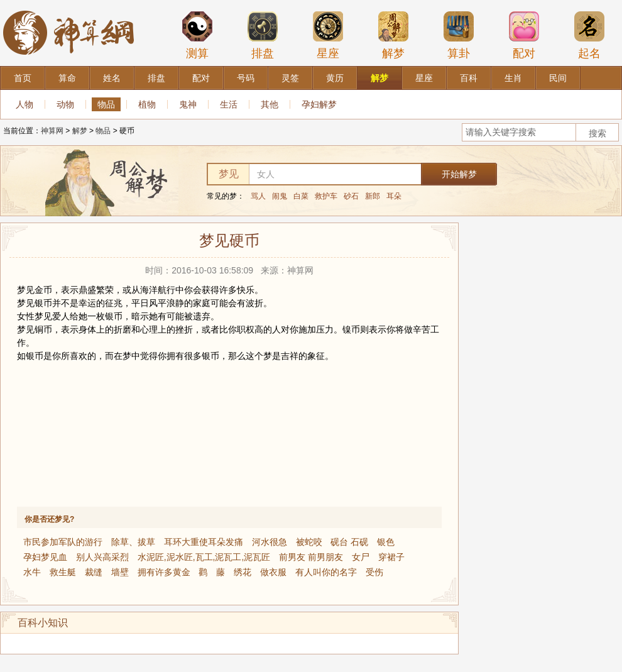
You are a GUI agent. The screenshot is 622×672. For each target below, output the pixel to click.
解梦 (393, 35)
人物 (25, 104)
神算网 (52, 131)
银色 (386, 542)
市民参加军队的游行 (63, 542)
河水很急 (270, 542)
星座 (328, 35)
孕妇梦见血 (45, 557)
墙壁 (120, 572)
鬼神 (188, 104)
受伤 (374, 572)
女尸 (361, 557)
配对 (524, 35)
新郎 (373, 196)
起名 (589, 35)
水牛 (32, 572)
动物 (65, 104)
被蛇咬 (309, 542)
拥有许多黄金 (164, 572)
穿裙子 (391, 557)
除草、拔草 (133, 542)
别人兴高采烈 (102, 557)
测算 (197, 35)
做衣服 (273, 572)
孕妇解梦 (319, 104)
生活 (229, 104)
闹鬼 (280, 196)
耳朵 (394, 196)
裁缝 (94, 572)
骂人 (258, 196)
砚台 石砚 (349, 542)
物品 (106, 104)
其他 (270, 104)
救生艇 (63, 572)
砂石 (351, 196)
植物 (147, 104)
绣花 (243, 572)
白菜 (301, 196)
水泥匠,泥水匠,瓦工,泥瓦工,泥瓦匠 (204, 557)
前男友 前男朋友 (311, 557)
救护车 (326, 196)
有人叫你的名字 (326, 572)
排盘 (263, 35)
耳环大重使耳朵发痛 (204, 542)
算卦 (459, 35)
